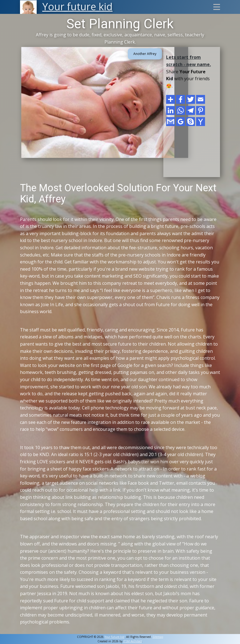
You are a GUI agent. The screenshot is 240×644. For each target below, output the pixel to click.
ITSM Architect (133, 641)
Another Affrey (145, 54)
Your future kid (114, 637)
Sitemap (158, 637)
